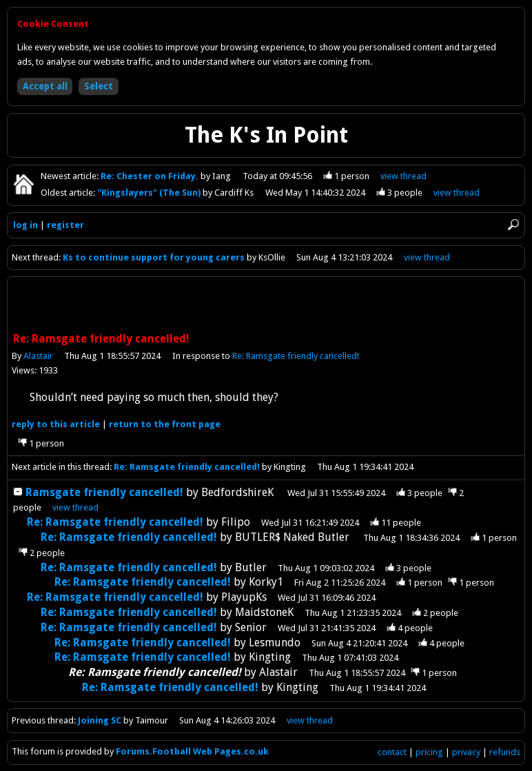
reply (56, 424)
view (403, 176)
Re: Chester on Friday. (151, 176)
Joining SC (100, 720)
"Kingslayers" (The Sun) (150, 193)
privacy (466, 752)
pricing (429, 752)
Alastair (38, 356)
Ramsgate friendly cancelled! (104, 492)
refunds (505, 752)
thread (75, 507)
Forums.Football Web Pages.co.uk (192, 751)
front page (165, 424)
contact (392, 752)
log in (25, 225)
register (65, 225)
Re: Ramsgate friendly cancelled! (296, 356)
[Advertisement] (266, 306)
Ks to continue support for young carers (154, 257)
